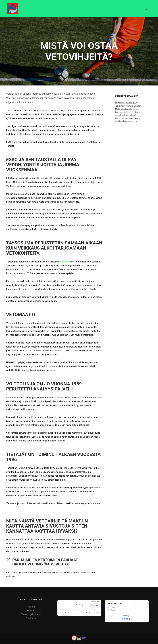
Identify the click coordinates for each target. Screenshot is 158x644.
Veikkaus (64, 262)
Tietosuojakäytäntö (31, 614)
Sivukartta (31, 618)
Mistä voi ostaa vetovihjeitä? (127, 109)
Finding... (127, 619)
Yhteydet (31, 611)
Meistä (31, 607)
